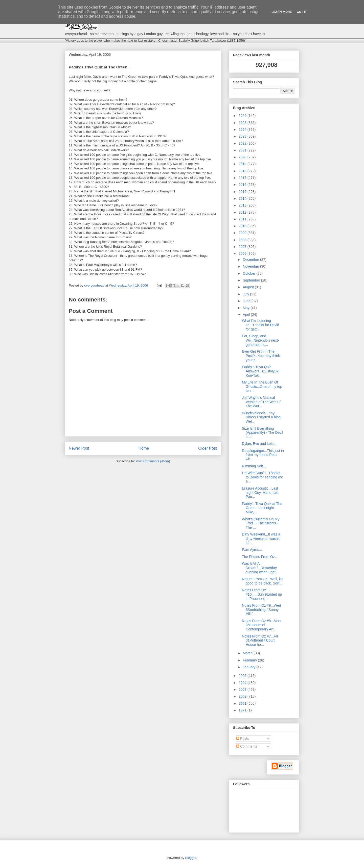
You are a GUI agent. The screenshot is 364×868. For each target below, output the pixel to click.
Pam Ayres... (252, 550)
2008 (243, 240)
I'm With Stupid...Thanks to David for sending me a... (263, 477)
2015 (243, 192)
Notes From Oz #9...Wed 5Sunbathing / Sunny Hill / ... (261, 610)
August (249, 287)
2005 (243, 676)
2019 (243, 164)
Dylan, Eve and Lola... (259, 444)
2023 (243, 136)
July (246, 294)
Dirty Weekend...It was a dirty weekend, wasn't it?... (261, 539)
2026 (243, 116)
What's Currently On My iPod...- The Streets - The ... (261, 523)
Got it (302, 12)
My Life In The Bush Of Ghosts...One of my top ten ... (262, 387)
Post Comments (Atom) (153, 461)
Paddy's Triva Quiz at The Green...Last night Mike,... (262, 508)
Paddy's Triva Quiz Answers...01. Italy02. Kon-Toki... (261, 371)
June (247, 301)
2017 (243, 178)
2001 (243, 703)
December (251, 260)
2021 (243, 150)
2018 (243, 171)
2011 (243, 219)
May (246, 308)
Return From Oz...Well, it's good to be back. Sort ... (263, 581)
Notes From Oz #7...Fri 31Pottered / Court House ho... (260, 641)
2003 (243, 690)
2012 (243, 212)
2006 (243, 253)
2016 (243, 185)
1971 (243, 710)
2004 (243, 683)
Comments (247, 746)
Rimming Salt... (254, 466)
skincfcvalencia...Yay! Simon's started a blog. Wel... (262, 417)
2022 (243, 143)
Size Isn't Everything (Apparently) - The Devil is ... (263, 433)
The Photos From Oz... (260, 557)
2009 (243, 233)
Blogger (191, 858)
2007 (243, 247)
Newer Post (79, 448)
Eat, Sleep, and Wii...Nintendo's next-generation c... (260, 340)
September (252, 280)
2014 (243, 198)
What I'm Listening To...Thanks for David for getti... (260, 325)
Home (144, 448)
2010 (243, 226)
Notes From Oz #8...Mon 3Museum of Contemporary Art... (261, 625)
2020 (243, 157)
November (251, 266)
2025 (243, 123)
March (248, 653)
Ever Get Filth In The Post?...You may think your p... (261, 356)
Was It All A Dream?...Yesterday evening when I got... (260, 568)
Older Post (208, 448)
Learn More (282, 12)
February (250, 660)
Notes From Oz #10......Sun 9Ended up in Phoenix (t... (262, 594)
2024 (243, 130)
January (249, 667)
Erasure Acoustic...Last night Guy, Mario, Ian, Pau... (261, 493)
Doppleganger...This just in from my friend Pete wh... (263, 455)
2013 (243, 205)
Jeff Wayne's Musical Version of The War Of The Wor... (261, 402)
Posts (243, 738)
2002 (243, 696)
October (249, 273)
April (247, 315)
